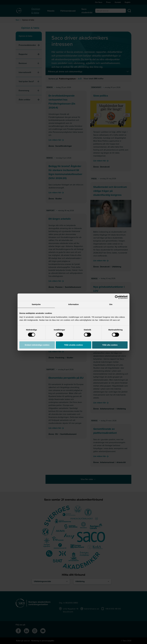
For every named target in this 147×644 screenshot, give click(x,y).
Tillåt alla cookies (110, 345)
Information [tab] (73, 304)
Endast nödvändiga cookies (37, 345)
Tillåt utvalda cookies (73, 345)
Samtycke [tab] (36, 304)
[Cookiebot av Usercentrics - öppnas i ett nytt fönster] (117, 297)
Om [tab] (111, 304)
